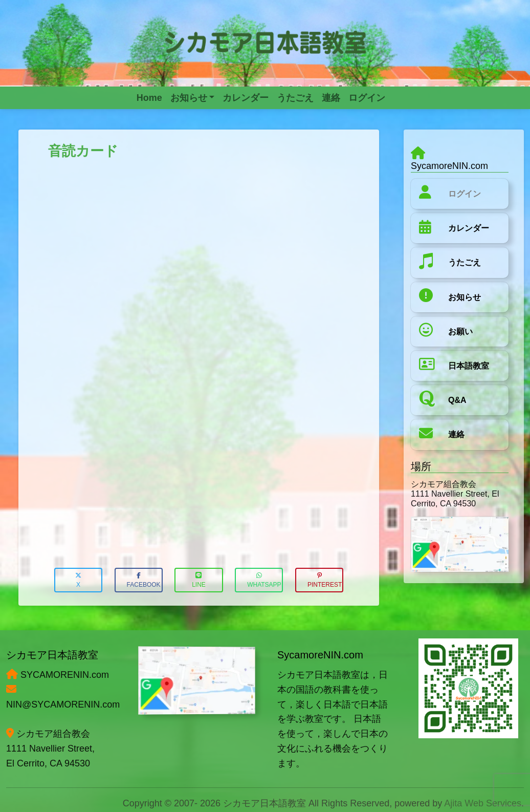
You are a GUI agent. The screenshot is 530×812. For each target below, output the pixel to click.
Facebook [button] (144, 580)
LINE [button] (199, 580)
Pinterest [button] (325, 580)
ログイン (465, 194)
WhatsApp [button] (264, 580)
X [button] (78, 580)
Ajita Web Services (483, 803)
